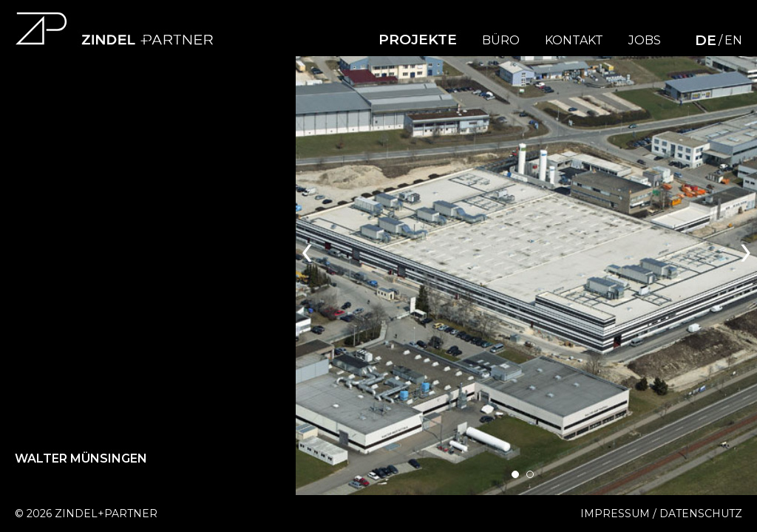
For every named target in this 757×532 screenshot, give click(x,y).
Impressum (615, 514)
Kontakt (574, 41)
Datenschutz (701, 514)
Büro (501, 41)
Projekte (418, 40)
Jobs (645, 41)
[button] (515, 474)
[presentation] (307, 249)
